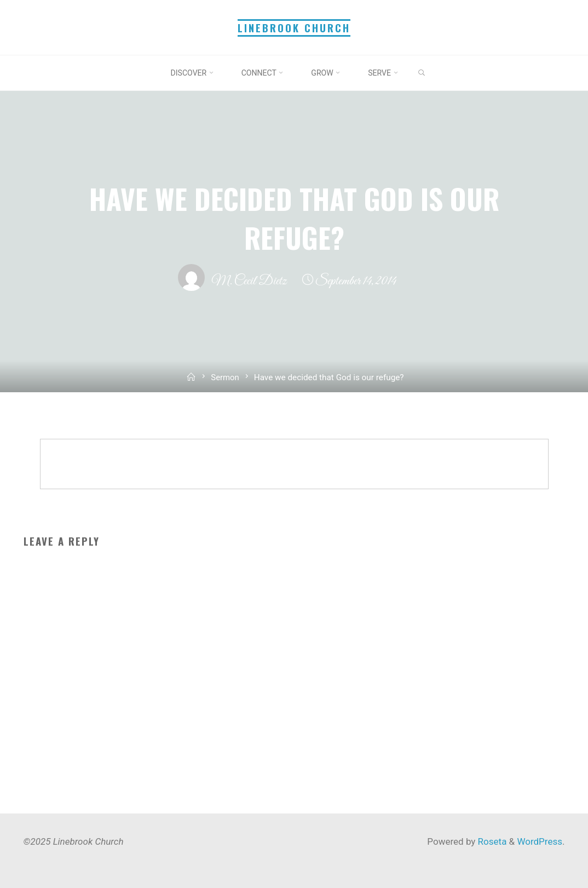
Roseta (491, 841)
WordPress (540, 841)
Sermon (225, 377)
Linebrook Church (294, 28)
